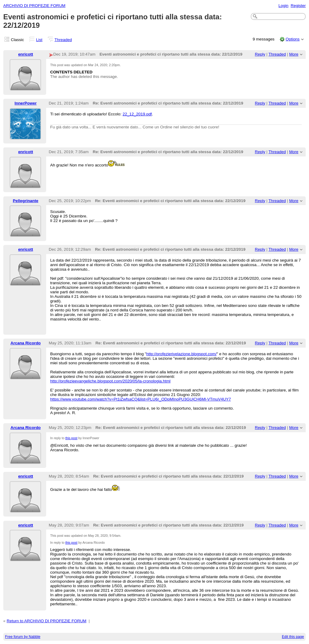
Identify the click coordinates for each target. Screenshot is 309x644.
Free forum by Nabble (23, 637)
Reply (260, 54)
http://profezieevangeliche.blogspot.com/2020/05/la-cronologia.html (110, 381)
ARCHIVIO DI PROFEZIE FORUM (34, 6)
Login (284, 6)
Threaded (63, 40)
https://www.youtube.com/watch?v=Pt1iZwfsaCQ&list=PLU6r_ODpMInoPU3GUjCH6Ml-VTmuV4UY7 (140, 399)
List (39, 40)
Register (298, 6)
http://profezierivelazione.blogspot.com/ (182, 354)
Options (292, 39)
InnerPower (25, 103)
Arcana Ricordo (26, 343)
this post (71, 438)
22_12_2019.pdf (137, 114)
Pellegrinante (26, 201)
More (294, 54)
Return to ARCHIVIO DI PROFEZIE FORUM (46, 621)
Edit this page (293, 637)
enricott (25, 54)
